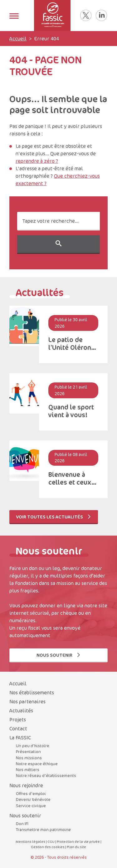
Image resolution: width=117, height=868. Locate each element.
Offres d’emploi (31, 793)
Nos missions (29, 758)
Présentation (28, 752)
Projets (18, 720)
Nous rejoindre (26, 785)
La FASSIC (20, 738)
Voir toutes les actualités (54, 517)
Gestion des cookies (48, 847)
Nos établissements (32, 692)
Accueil (18, 39)
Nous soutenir (59, 655)
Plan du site (76, 847)
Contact (18, 729)
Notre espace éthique (37, 764)
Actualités (21, 710)
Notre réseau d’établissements (46, 775)
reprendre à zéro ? (37, 161)
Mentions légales (30, 841)
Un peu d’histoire (33, 746)
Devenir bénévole (33, 799)
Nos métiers (28, 770)
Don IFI (22, 824)
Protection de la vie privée (78, 841)
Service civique (31, 806)
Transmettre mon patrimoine (43, 829)
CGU (51, 841)
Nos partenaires (27, 701)
